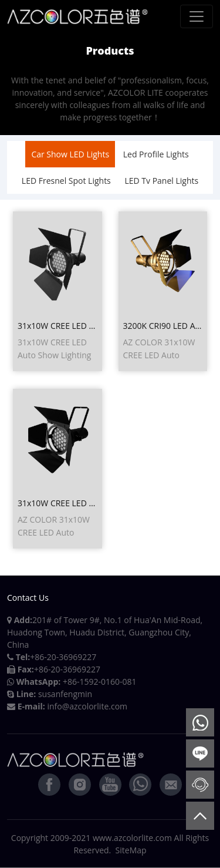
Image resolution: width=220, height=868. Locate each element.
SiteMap (131, 850)
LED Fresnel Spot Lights (66, 181)
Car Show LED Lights (70, 154)
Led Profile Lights (156, 154)
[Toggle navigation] (197, 16)
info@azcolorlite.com (87, 706)
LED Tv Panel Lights (161, 181)
